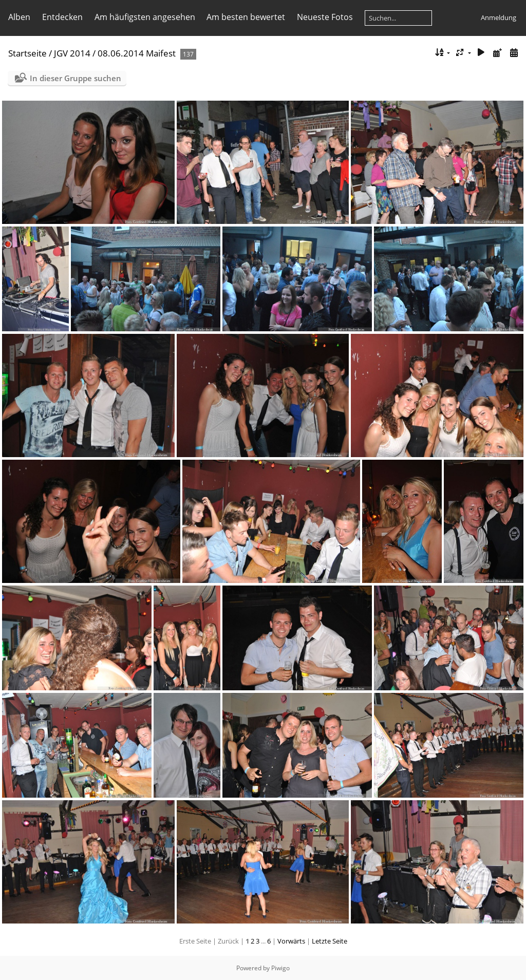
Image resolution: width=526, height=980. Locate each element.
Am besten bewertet (246, 17)
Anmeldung (499, 17)
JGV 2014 (72, 53)
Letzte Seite (330, 941)
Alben (19, 17)
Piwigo (280, 968)
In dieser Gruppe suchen (76, 78)
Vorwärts (291, 941)
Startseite (27, 53)
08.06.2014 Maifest (137, 53)
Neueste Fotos (325, 17)
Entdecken (62, 17)
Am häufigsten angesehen (145, 17)
